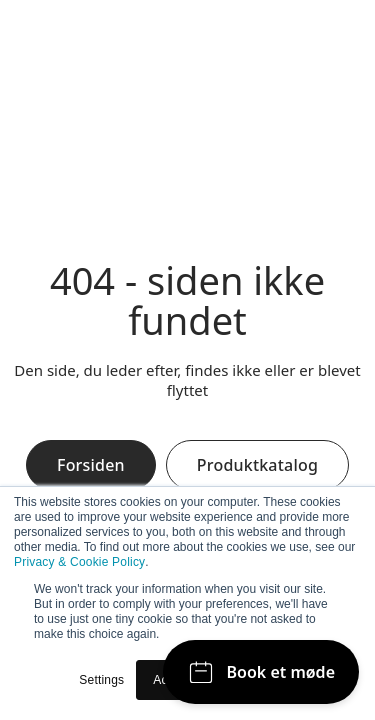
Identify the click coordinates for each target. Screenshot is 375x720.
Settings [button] (101, 680)
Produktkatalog (257, 465)
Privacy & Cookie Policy (79, 562)
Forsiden (91, 465)
